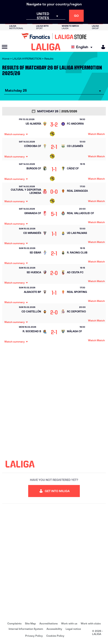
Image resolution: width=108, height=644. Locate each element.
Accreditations (49, 623)
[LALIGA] (46, 47)
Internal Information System (26, 629)
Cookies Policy (55, 636)
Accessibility (54, 629)
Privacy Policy (34, 636)
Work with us (69, 623)
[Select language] (83, 47)
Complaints (14, 623)
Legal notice (73, 629)
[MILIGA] (102, 47)
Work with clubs (91, 623)
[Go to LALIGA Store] (54, 36)
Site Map (30, 623)
